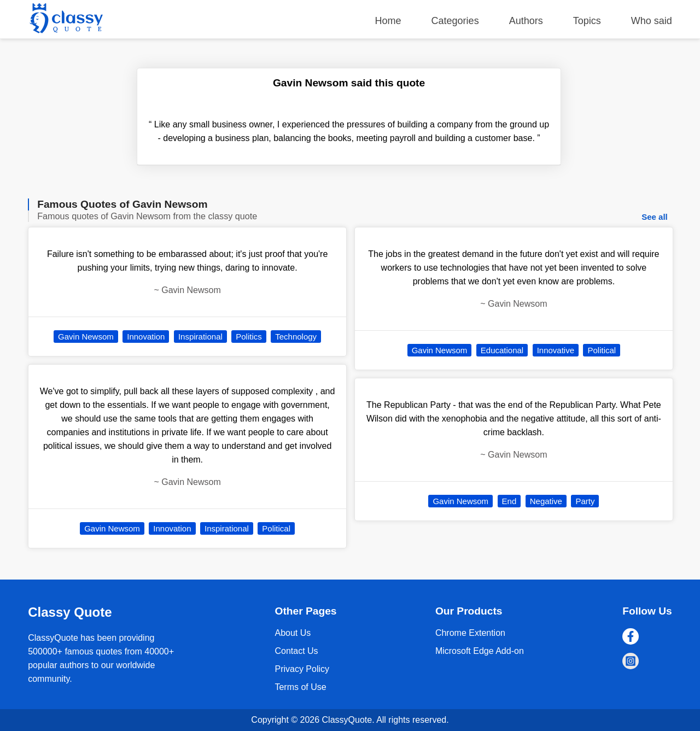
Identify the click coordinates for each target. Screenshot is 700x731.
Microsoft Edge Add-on (480, 651)
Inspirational (200, 337)
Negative (546, 501)
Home (388, 21)
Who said (652, 21)
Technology (296, 337)
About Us (293, 633)
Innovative (556, 350)
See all (655, 217)
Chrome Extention (470, 633)
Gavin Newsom (86, 337)
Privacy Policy (302, 669)
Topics (587, 21)
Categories (455, 21)
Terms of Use (300, 687)
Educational (502, 350)
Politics (249, 337)
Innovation (146, 337)
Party (585, 501)
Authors (526, 21)
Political (276, 528)
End (509, 501)
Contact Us (296, 651)
